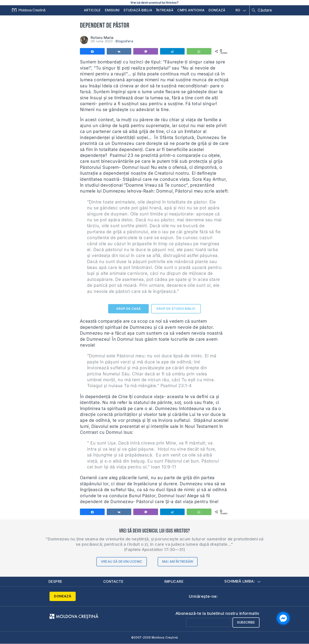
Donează (217, 10)
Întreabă (165, 10)
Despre (55, 581)
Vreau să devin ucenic (122, 561)
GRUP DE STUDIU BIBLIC (176, 309)
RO (241, 10)
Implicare (174, 581)
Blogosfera (124, 41)
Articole (92, 10)
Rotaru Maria (102, 38)
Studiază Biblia (138, 10)
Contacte (113, 581)
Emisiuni (112, 10)
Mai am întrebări (178, 561)
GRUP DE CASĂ (129, 309)
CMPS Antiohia (191, 10)
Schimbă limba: (242, 581)
